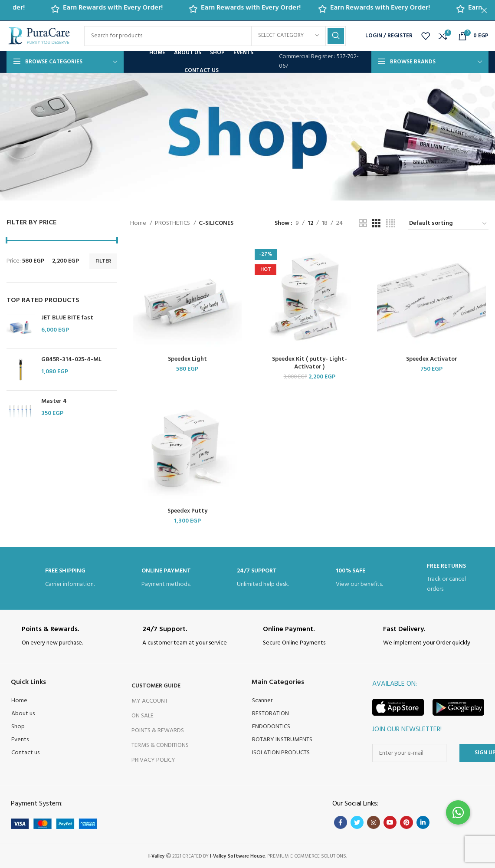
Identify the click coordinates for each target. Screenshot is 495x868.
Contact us (25, 752)
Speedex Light (187, 359)
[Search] (215, 36)
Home (139, 224)
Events (20, 739)
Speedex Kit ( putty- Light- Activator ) (310, 363)
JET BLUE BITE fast (67, 318)
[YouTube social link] (390, 822)
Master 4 (54, 401)
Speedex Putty (187, 511)
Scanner (262, 700)
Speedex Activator (432, 359)
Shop (18, 726)
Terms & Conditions (160, 745)
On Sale (143, 715)
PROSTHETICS (173, 224)
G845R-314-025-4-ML (71, 360)
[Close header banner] (484, 10)
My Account (150, 700)
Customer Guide (156, 686)
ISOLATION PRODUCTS (281, 752)
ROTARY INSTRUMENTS (282, 739)
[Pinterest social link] (406, 822)
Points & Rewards (158, 730)
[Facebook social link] (341, 822)
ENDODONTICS (271, 726)
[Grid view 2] (363, 224)
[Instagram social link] (374, 822)
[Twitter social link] (357, 822)
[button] (458, 812)
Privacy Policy (153, 760)
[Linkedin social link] (423, 822)
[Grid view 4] (391, 224)
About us (23, 713)
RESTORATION (270, 713)
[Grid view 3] (376, 224)
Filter (103, 261)
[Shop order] (448, 224)
